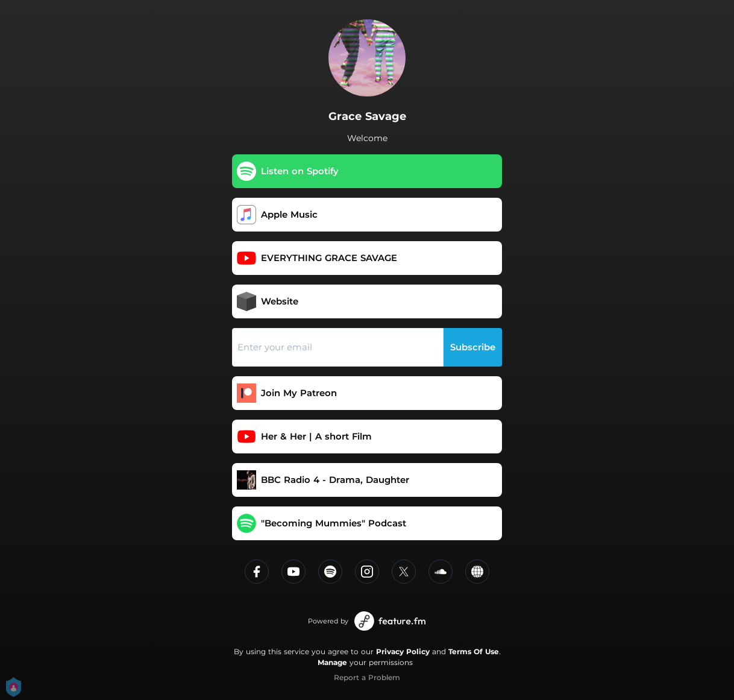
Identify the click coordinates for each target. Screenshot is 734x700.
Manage (332, 662)
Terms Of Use (474, 651)
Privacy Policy (403, 651)
